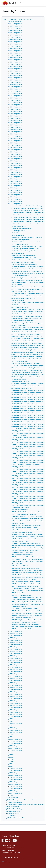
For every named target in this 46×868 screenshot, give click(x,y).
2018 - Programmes (16, 780)
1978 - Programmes (16, 685)
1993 (11, 719)
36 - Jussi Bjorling (17, 285)
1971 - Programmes (16, 669)
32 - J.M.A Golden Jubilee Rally (21, 276)
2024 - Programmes (16, 793)
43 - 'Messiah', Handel (18, 300)
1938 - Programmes (16, 172)
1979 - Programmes (16, 687)
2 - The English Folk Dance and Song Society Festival (28, 208)
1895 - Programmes (16, 76)
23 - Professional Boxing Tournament (23, 255)
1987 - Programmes (16, 705)
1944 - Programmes (16, 183)
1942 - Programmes (16, 179)
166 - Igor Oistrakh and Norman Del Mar (24, 579)
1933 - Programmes (16, 161)
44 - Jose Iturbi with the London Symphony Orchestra (28, 303)
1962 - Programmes (16, 649)
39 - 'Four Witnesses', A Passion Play (23, 291)
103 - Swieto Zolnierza (19, 435)
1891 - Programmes (16, 67)
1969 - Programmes (16, 665)
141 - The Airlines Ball (18, 523)
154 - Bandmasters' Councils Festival (23, 552)
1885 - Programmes (16, 55)
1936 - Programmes (16, 168)
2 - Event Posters (13, 798)
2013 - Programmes (16, 768)
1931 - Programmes (16, 156)
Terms (17, 836)
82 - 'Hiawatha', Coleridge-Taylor (22, 388)
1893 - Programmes (16, 71)
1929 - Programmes (16, 152)
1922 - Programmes (16, 136)
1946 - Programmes (16, 188)
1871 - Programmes (16, 28)
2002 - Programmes (16, 744)
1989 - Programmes (16, 710)
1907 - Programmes (16, 103)
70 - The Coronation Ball (19, 361)
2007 (11, 755)
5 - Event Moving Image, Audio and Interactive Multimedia (25, 804)
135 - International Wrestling (20, 510)
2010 (11, 762)
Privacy (11, 836)
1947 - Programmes (16, 190)
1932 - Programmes (16, 159)
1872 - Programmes (16, 31)
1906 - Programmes (16, 100)
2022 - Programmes (16, 789)
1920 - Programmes (16, 132)
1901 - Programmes (16, 89)
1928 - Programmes (16, 150)
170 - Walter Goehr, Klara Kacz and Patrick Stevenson (28, 588)
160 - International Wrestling (20, 566)
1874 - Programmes (16, 35)
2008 (11, 757)
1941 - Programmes (16, 177)
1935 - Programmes (16, 165)
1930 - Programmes (16, 154)
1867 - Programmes (16, 26)
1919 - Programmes (16, 129)
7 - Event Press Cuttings (15, 809)
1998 (11, 735)
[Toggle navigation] (42, 3)
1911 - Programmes (16, 111)
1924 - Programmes (16, 141)
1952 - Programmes (16, 201)
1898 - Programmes (16, 82)
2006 (11, 753)
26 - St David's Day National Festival (23, 262)
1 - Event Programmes (14, 22)
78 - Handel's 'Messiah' (19, 379)
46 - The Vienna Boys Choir (20, 307)
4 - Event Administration (15, 802)
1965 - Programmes (16, 656)
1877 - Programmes (16, 42)
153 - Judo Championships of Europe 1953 (25, 550)
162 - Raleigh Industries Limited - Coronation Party (27, 570)
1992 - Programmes (16, 717)
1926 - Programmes (16, 145)
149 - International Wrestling (20, 541)
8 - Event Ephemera (14, 811)
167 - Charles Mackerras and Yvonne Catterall (26, 582)
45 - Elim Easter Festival (19, 305)
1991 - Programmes (16, 714)
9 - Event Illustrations (14, 813)
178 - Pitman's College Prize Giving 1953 (24, 609)
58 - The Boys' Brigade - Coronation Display (25, 334)
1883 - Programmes (16, 51)
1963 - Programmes (16, 651)
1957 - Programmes (16, 638)
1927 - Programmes (16, 147)
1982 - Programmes (16, 694)
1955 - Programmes (16, 633)
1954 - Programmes (16, 631)
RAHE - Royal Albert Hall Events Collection (18, 19)
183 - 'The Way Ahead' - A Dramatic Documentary (27, 620)
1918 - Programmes (16, 127)
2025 (11, 795)
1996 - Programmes (16, 730)
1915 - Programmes (16, 120)
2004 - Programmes (16, 748)
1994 (11, 726)
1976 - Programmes (16, 681)
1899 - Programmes (16, 85)
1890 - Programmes (16, 64)
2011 (11, 764)
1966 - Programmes (16, 658)
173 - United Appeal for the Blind (22, 595)
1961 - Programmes (16, 647)
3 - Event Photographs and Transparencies (21, 800)
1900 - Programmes (16, 87)
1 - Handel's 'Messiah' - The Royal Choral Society (27, 206)
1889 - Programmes (16, 62)
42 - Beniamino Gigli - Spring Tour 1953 (24, 298)
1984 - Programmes (16, 699)
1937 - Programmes (16, 170)
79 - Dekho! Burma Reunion (20, 381)
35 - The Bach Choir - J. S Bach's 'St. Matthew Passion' (28, 282)
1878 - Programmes (16, 44)
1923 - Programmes (16, 138)
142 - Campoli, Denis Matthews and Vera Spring (26, 525)
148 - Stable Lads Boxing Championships (24, 539)
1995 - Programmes (16, 728)
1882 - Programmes (16, 49)
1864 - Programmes (16, 24)
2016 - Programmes (16, 775)
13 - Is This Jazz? (17, 233)
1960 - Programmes (16, 645)
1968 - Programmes (16, 663)
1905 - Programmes (16, 98)
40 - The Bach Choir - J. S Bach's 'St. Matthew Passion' (28, 294)
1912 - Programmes (16, 114)
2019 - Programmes (16, 782)
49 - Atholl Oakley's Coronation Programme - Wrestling (29, 314)
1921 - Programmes (16, 134)
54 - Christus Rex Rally (18, 325)
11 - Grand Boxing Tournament (21, 228)
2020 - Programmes (16, 784)
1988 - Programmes (16, 708)
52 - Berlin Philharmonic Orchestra (22, 321)
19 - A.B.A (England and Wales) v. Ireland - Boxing (27, 246)
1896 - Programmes (16, 78)
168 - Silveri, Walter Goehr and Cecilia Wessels (26, 584)
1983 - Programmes (16, 696)
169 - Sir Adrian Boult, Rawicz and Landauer (25, 586)
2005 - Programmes (16, 750)
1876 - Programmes (16, 40)
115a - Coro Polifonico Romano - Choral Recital (26, 465)
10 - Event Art (12, 816)
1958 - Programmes (16, 640)
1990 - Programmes (16, 712)
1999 (11, 737)
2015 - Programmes (16, 773)
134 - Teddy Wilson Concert (20, 507)
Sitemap (5, 836)
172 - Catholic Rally (17, 593)
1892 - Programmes (16, 69)
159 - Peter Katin (17, 564)
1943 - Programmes (16, 181)
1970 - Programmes (16, 667)
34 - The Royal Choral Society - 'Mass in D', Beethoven (28, 280)
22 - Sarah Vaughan (18, 253)
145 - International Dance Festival (22, 532)
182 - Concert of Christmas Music (22, 618)
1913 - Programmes (16, 116)
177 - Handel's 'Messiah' (19, 606)
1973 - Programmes (16, 674)
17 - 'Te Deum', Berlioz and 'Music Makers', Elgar (27, 242)
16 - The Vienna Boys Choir (20, 240)
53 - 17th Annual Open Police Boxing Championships (28, 323)
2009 (11, 759)
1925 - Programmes (16, 143)
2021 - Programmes (16, 786)
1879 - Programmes (16, 46)
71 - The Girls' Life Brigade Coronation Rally (25, 363)
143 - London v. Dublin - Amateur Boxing (24, 528)
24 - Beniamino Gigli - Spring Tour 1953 (24, 258)
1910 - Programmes (16, 109)
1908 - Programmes (16, 105)
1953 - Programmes (16, 204)
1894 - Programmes (16, 73)
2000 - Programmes (16, 739)
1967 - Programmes (16, 660)
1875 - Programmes (16, 37)
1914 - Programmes (16, 118)
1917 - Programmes (16, 125)
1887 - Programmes (16, 60)
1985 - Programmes (16, 701)
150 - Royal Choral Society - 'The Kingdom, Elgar (27, 543)
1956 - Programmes (16, 636)
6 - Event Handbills (13, 807)
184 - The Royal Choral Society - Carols (24, 622)
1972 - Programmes (16, 672)
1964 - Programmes (16, 654)
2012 (11, 766)
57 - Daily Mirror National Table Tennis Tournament (27, 332)
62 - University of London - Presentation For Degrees (28, 343)
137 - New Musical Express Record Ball (24, 514)
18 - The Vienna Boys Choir (20, 244)
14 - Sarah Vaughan (18, 235)
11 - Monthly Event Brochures (17, 818)
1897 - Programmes (16, 80)
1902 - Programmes (16, 91)
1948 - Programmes (16, 192)
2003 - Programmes (16, 746)
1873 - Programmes (16, 33)
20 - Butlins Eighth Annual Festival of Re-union (26, 249)
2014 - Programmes (16, 771)
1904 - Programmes (16, 96)
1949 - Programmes (16, 195)
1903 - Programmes (16, 94)
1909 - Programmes (16, 107)
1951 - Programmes (16, 199)
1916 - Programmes (16, 123)
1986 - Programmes (16, 703)
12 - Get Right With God (19, 231)
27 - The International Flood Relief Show (24, 264)
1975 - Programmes (16, 678)
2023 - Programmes (16, 791)
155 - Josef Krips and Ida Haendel (22, 555)
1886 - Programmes (16, 58)
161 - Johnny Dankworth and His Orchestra (25, 568)
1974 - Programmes (16, 676)
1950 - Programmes (16, 197)
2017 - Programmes (16, 777)
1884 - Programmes (16, 53)
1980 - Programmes (16, 690)
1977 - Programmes (16, 683)
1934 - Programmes (16, 163)
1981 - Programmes (16, 692)
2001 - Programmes (16, 741)
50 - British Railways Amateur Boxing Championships (28, 316)
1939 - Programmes (16, 174)
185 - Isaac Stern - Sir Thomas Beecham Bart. (26, 624)
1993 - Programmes (16, 723)
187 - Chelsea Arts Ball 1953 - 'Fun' (22, 629)
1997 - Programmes (16, 732)
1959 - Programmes (16, 642)
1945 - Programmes (16, 186)
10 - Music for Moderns (19, 226)
